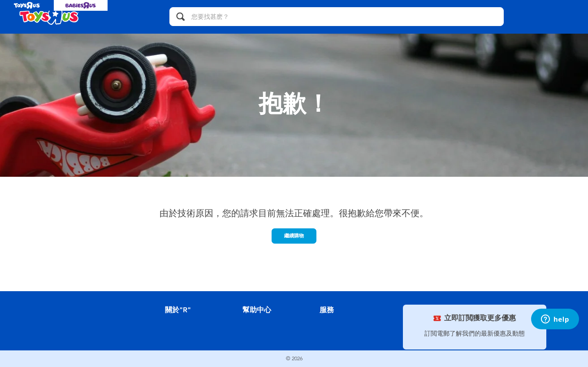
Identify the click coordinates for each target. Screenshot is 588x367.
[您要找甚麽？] (337, 17)
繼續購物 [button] (294, 236)
